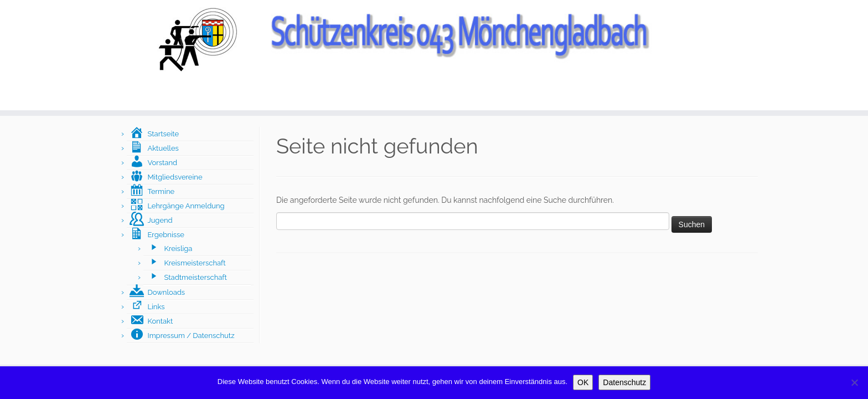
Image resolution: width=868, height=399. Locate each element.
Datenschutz (624, 382)
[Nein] (854, 382)
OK (583, 382)
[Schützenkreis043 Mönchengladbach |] (434, 39)
